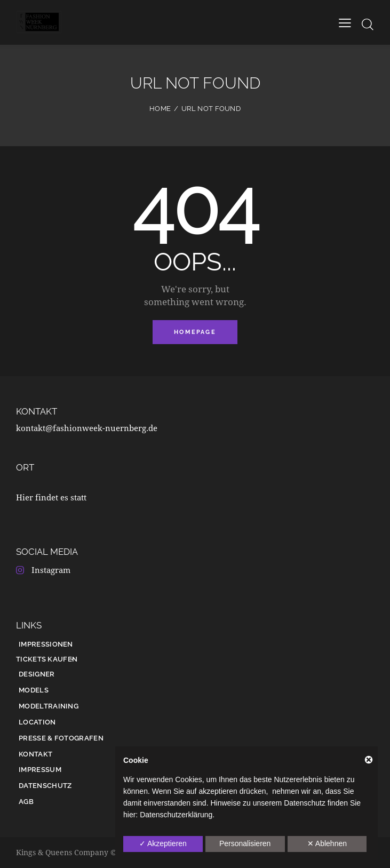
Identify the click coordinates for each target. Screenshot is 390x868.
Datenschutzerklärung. (177, 815)
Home (160, 109)
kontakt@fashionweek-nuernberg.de (87, 428)
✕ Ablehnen (327, 843)
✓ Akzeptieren (163, 843)
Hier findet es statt (51, 497)
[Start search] (367, 24)
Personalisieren (245, 843)
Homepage (195, 332)
